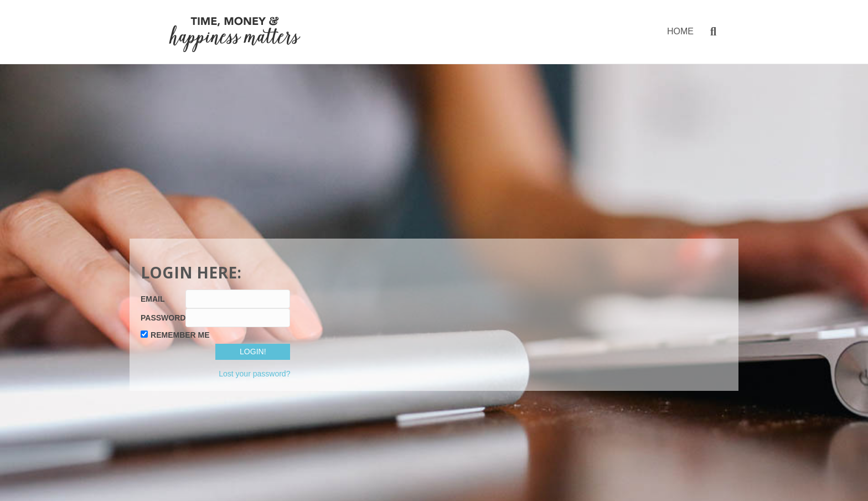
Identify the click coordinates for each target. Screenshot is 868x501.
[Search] (709, 32)
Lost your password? (254, 374)
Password (163, 318)
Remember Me (180, 335)
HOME (680, 31)
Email (153, 299)
